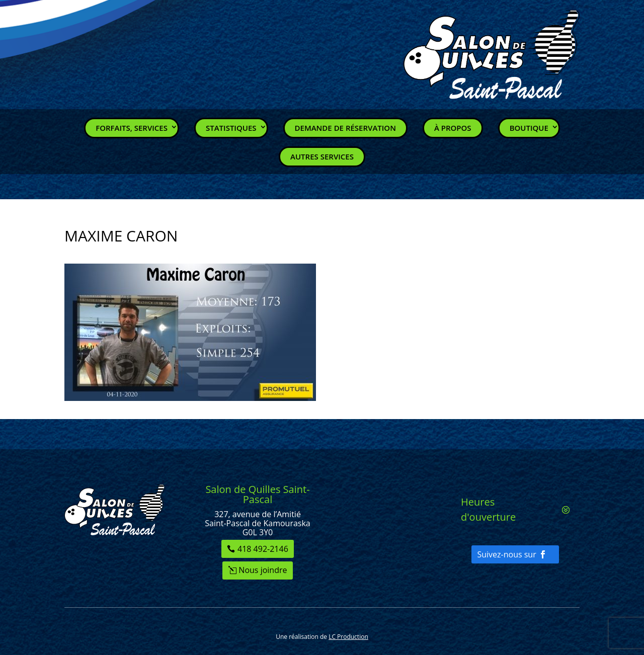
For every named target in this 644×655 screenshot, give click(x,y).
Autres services (322, 156)
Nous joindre (263, 570)
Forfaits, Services (132, 128)
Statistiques (231, 128)
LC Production (348, 637)
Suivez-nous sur (506, 554)
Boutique (529, 128)
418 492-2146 (263, 549)
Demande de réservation (345, 128)
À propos (453, 128)
